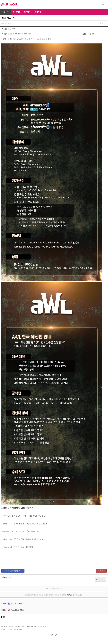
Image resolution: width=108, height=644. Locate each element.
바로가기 (29, 547)
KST (29, 34)
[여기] (69, 595)
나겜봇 (12, 29)
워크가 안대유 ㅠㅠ (18, 603)
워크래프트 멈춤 (17, 610)
